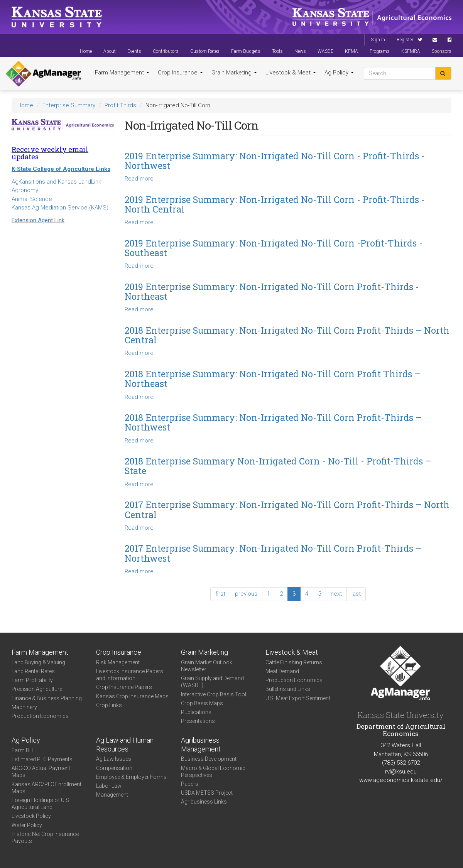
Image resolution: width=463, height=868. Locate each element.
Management (112, 795)
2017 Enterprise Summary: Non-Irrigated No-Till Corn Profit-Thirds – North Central (287, 509)
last (356, 594)
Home (86, 51)
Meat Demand (282, 671)
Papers (190, 784)
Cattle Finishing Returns (294, 662)
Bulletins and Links (288, 689)
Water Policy (27, 825)
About (110, 51)
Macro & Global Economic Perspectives (213, 772)
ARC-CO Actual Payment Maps (41, 772)
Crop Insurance (180, 73)
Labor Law (109, 786)
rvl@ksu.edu (401, 772)
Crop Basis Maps (202, 703)
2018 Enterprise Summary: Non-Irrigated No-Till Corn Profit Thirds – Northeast (273, 379)
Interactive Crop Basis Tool (214, 694)
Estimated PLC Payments (42, 759)
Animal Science (32, 199)
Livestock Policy (31, 816)
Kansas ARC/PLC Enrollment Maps (46, 788)
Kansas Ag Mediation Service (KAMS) (60, 208)
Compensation (114, 768)
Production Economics (40, 716)
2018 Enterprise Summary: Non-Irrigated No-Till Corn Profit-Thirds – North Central (287, 335)
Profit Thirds (120, 105)
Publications (196, 712)
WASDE (325, 51)
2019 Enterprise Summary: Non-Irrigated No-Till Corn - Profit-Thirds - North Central (275, 204)
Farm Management (122, 73)
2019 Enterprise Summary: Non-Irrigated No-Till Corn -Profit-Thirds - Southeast (274, 248)
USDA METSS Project (207, 793)
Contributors (166, 51)
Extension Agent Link (38, 220)
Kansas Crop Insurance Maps (132, 696)
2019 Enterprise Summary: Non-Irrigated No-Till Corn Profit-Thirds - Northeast (272, 291)
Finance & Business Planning (47, 698)
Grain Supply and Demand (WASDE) (212, 682)
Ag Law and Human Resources (125, 745)
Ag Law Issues (114, 759)
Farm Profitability (32, 680)
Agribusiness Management (201, 745)
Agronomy (25, 190)
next (336, 594)
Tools (277, 51)
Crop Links (109, 705)
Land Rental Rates (33, 671)
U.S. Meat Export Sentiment (298, 698)
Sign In (378, 40)
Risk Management (118, 662)
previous (246, 594)
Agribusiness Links (204, 802)
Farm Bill (22, 750)
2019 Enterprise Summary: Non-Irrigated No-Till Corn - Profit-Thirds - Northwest (275, 161)
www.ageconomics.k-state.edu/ (401, 780)
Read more (139, 179)
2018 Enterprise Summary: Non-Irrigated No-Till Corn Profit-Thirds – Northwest (273, 422)
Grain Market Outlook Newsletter (207, 666)
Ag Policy (339, 73)
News (300, 51)
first (220, 594)
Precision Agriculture (37, 689)
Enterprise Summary (69, 105)
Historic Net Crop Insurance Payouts (45, 838)
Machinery (24, 707)
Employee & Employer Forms (131, 777)
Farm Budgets (246, 51)
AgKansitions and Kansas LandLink (56, 182)
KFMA (351, 51)
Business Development (209, 759)
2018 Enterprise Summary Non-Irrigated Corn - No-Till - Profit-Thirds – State (278, 466)
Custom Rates (205, 51)
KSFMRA (411, 51)
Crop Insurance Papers (124, 687)
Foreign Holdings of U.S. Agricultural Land (41, 804)
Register (405, 40)
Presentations (198, 721)
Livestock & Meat (291, 73)
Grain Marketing (234, 73)
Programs (380, 51)
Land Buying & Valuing (38, 662)
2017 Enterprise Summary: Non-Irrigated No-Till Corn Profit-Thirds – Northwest (273, 553)
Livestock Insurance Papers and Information (130, 675)
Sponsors (442, 51)
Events (134, 51)
